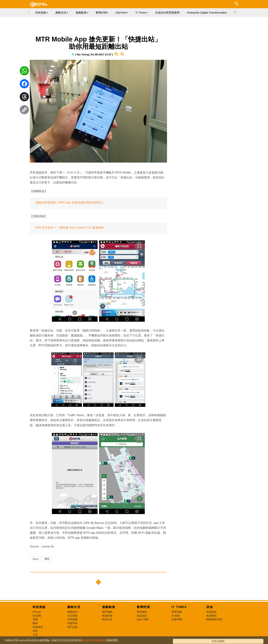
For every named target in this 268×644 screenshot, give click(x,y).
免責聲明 (211, 616)
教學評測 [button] (102, 13)
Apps (36, 559)
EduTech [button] (122, 13)
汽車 (35, 635)
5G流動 (37, 616)
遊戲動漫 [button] (82, 13)
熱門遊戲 (107, 612)
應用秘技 (142, 612)
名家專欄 (177, 619)
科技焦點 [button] (42, 13)
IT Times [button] (142, 13)
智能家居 (38, 627)
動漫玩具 (107, 619)
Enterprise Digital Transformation (207, 13)
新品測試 (142, 616)
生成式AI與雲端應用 (167, 13)
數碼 (35, 623)
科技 (35, 631)
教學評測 (143, 607)
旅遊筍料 (72, 623)
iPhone (37, 612)
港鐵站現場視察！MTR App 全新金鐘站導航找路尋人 (70, 203)
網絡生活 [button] (62, 13)
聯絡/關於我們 (214, 619)
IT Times (179, 607)
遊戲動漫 (109, 607)
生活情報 (72, 616)
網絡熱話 (72, 612)
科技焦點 (39, 607)
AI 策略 (176, 616)
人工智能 (38, 638)
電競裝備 (107, 616)
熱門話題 (72, 627)
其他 (210, 607)
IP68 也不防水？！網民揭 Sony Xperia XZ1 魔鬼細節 (70, 228)
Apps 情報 (143, 619)
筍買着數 (72, 619)
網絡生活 (74, 607)
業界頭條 (177, 612)
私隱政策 (211, 612)
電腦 (35, 619)
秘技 (47, 559)
